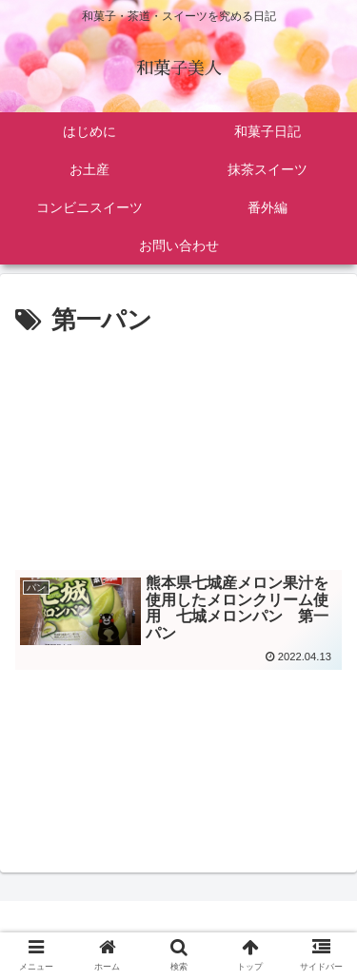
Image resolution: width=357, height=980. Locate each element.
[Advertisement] (178, 447)
